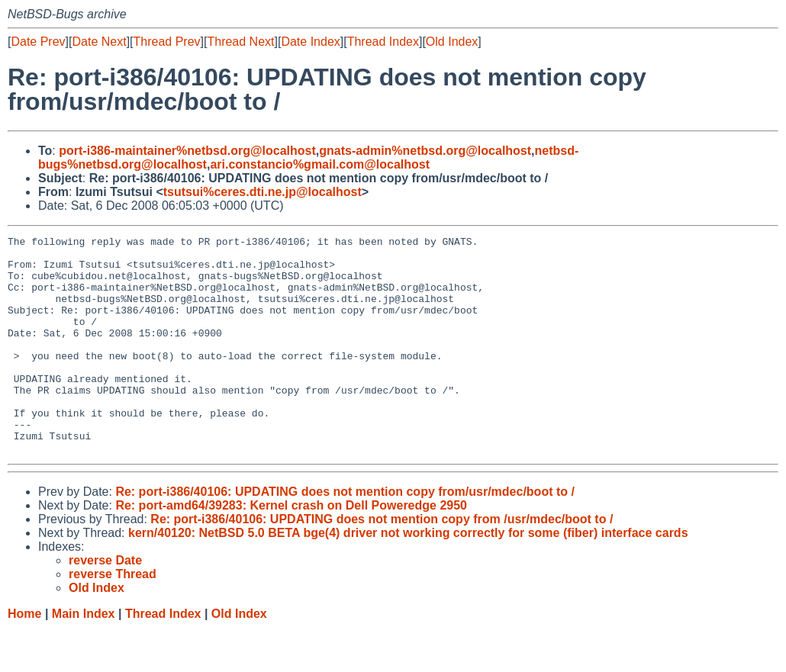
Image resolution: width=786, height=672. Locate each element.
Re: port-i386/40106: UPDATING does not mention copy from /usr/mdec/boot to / (382, 563)
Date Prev (38, 42)
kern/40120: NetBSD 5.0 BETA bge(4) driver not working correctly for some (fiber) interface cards (408, 576)
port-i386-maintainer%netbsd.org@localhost (187, 151)
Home (24, 657)
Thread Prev (167, 42)
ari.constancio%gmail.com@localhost (320, 164)
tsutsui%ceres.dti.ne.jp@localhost (263, 192)
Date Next (99, 42)
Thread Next (240, 42)
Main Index (84, 657)
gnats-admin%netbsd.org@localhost (425, 151)
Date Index (310, 42)
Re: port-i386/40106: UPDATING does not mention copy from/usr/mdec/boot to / (345, 535)
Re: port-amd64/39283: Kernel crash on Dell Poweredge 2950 (291, 549)
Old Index (452, 42)
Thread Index (383, 42)
